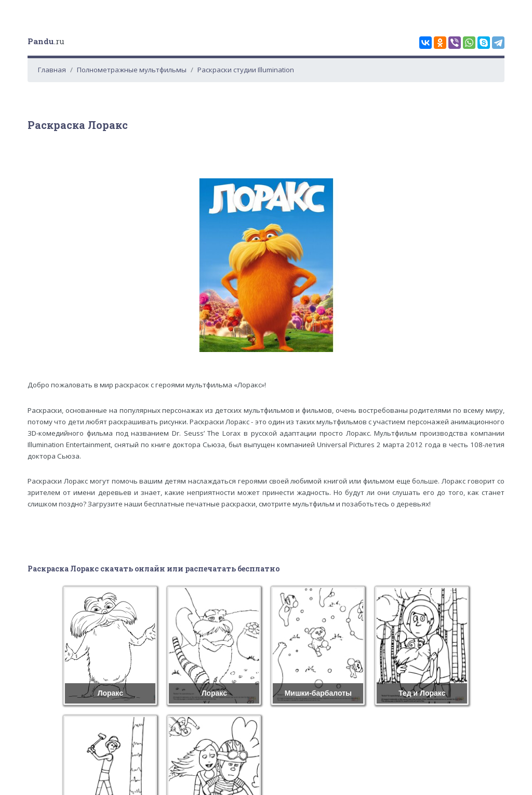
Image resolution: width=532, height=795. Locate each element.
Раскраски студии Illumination (246, 70)
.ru (46, 41)
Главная (52, 70)
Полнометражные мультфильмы (132, 70)
